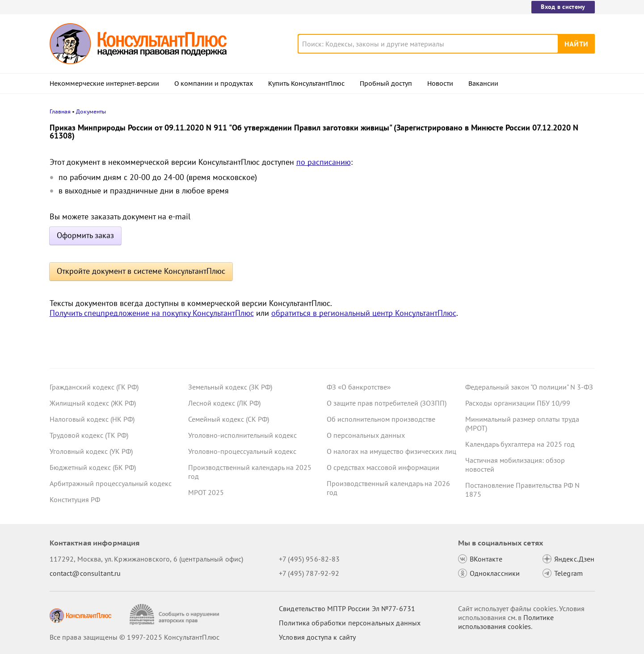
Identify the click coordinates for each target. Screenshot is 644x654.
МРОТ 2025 (206, 492)
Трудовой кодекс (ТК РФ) (89, 435)
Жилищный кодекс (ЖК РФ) (93, 403)
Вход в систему (563, 7)
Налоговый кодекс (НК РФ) (92, 419)
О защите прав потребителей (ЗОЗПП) (387, 403)
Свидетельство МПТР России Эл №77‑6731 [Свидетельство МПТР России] (347, 608)
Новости (440, 84)
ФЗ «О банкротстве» (359, 387)
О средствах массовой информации (383, 467)
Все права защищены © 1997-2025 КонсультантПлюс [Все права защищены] (135, 637)
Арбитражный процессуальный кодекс (111, 483)
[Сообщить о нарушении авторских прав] (175, 614)
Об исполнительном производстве (381, 419)
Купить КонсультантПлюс (306, 84)
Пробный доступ (386, 84)
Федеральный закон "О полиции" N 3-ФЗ (529, 387)
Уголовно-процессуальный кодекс (242, 451)
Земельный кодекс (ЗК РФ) (230, 387)
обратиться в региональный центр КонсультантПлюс (364, 313)
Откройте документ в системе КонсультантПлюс (141, 271)
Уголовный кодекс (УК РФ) (91, 451)
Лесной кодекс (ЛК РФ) (224, 403)
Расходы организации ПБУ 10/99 (518, 403)
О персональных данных (366, 435)
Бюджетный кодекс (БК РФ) (93, 467)
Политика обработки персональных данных (350, 623)
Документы (91, 111)
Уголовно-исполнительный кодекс (242, 435)
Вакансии (483, 84)
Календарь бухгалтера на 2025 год (520, 444)
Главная (60, 111)
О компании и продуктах (214, 84)
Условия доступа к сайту (317, 637)
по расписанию (324, 162)
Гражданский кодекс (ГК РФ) (94, 387)
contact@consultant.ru (85, 573)
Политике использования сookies (506, 622)
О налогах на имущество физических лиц (391, 451)
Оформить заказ (85, 235)
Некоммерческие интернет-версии (104, 84)
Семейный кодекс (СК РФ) (229, 419)
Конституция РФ (75, 499)
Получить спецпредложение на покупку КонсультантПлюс (152, 313)
